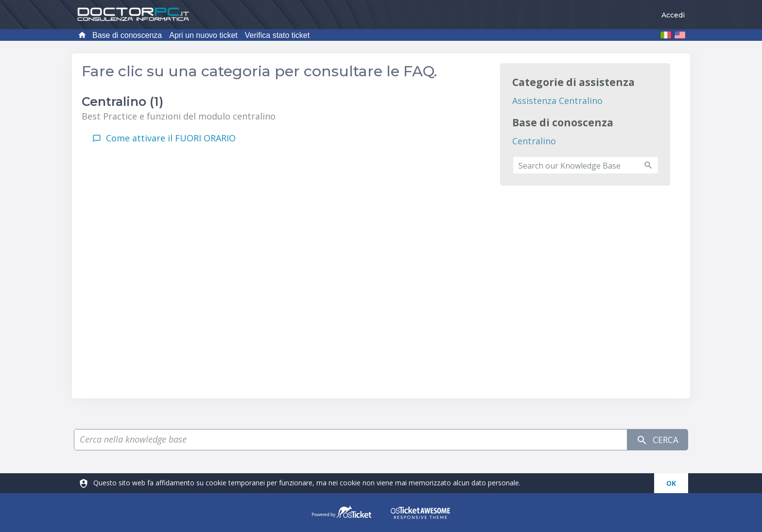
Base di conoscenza (127, 35)
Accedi (673, 15)
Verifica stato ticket (277, 35)
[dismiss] (671, 483)
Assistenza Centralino (557, 101)
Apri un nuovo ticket (203, 35)
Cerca (657, 440)
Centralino (534, 141)
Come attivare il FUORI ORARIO (171, 138)
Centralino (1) (122, 102)
